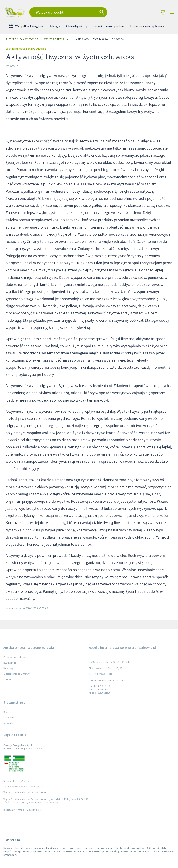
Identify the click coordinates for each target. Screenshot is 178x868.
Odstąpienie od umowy (17, 674)
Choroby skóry (77, 26)
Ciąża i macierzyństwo (109, 26)
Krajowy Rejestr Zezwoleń (18, 781)
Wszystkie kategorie (27, 26)
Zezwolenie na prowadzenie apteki (23, 786)
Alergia (55, 26)
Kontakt (8, 679)
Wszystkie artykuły (56, 39)
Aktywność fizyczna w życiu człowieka (100, 39)
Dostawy (8, 668)
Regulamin (10, 663)
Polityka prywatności (15, 657)
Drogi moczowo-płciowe (147, 26)
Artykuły (8, 723)
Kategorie (9, 717)
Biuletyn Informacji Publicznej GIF (23, 810)
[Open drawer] (172, 12)
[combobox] (76, 12)
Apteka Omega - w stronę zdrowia (21, 39)
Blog (6, 712)
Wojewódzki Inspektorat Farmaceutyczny (27, 792)
